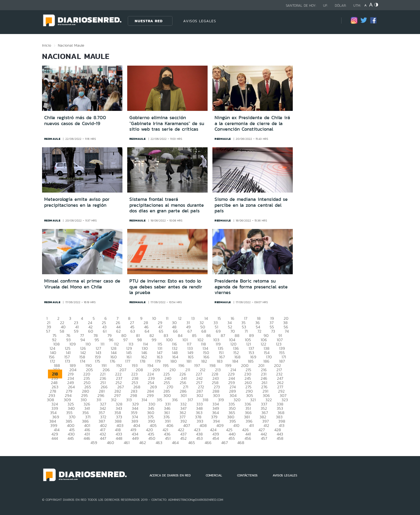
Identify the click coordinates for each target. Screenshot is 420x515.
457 (264, 438)
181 (189, 361)
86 (209, 335)
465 (192, 443)
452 (183, 438)
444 (55, 438)
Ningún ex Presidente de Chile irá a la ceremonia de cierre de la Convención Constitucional (252, 123)
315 (160, 400)
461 (127, 443)
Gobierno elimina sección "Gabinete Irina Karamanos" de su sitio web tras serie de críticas (167, 123)
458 (280, 438)
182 (204, 361)
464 (175, 443)
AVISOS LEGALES (200, 21)
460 (110, 443)
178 (143, 361)
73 (273, 331)
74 (287, 331)
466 (208, 443)
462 (143, 443)
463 (159, 443)
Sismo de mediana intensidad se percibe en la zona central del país (251, 205)
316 (175, 400)
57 (48, 331)
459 (94, 443)
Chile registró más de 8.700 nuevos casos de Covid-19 (75, 121)
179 (158, 361)
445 (71, 438)
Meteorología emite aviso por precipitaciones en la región (77, 202)
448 (119, 438)
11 (167, 318)
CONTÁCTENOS (247, 475)
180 (174, 361)
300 (167, 395)
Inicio (47, 45)
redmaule (52, 139)
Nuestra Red (149, 21)
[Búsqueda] (329, 21)
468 (241, 443)
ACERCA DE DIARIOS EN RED (170, 475)
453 (200, 438)
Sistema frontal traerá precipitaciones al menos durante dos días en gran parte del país (167, 205)
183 (220, 361)
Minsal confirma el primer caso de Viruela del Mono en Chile (82, 284)
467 (224, 443)
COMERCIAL (214, 475)
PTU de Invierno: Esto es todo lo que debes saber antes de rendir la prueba (166, 287)
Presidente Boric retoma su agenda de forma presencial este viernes (251, 287)
